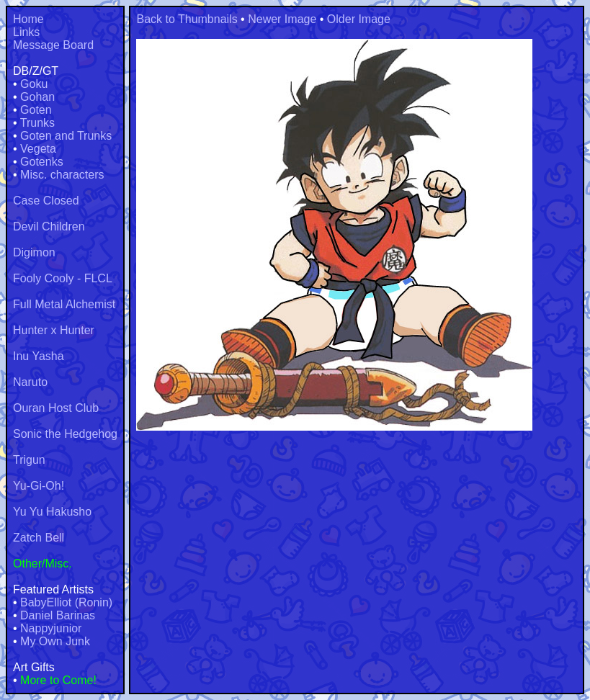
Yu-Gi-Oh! (39, 486)
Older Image (359, 19)
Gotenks (42, 162)
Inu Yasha (39, 356)
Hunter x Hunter (54, 330)
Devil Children (49, 226)
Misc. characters (62, 175)
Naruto (30, 382)
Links (26, 32)
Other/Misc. (43, 564)
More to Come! (58, 680)
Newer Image (282, 19)
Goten (36, 110)
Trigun (29, 460)
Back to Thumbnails (187, 19)
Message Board (53, 45)
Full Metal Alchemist (64, 304)
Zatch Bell (39, 538)
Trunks (37, 123)
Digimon (34, 252)
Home (28, 19)
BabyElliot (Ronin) (66, 602)
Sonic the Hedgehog (65, 434)
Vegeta (38, 149)
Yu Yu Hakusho (52, 512)
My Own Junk (55, 641)
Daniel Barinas (58, 615)
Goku (34, 84)
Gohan (37, 97)
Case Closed (46, 201)
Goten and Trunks (66, 136)
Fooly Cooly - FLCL (63, 278)
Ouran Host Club (56, 408)
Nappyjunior (51, 628)
